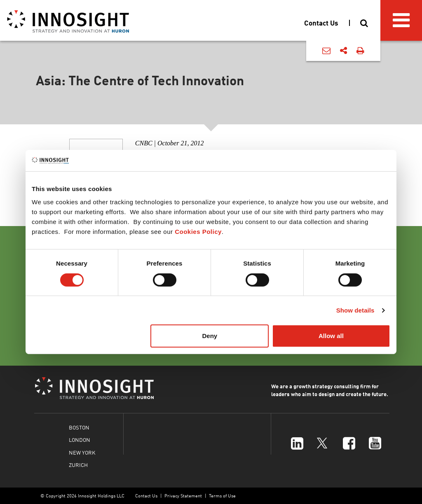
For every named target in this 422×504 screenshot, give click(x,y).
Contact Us (146, 496)
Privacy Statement (183, 496)
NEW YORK (82, 452)
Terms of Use (222, 496)
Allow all (331, 336)
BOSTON (79, 427)
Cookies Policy (198, 232)
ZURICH (78, 465)
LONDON (80, 440)
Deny (210, 336)
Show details (355, 310)
